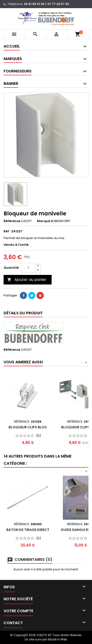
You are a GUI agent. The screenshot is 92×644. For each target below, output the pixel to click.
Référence (12, 221)
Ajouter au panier (27, 280)
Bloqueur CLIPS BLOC (28, 427)
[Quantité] (28, 268)
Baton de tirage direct (28, 530)
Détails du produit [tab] (23, 313)
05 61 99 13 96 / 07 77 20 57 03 (46, 4)
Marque (44, 221)
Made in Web (57, 639)
